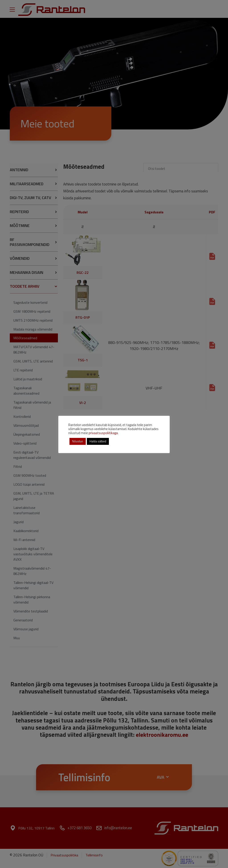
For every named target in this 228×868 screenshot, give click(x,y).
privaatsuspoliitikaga (103, 433)
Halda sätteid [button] (98, 441)
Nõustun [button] (78, 441)
